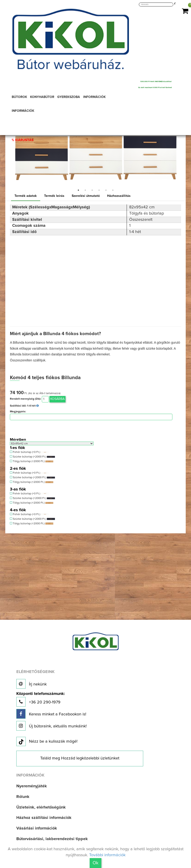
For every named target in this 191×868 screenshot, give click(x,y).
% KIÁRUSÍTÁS (23, 140)
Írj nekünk (31, 684)
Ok (95, 863)
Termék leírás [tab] (54, 196)
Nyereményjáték (32, 786)
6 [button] (113, 190)
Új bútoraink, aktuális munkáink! (51, 726)
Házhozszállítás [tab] (119, 196)
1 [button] (78, 190)
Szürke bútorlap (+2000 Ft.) (32, 457)
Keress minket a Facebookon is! (51, 714)
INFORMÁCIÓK (23, 111)
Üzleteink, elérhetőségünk (41, 807)
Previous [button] (11, 156)
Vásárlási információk (37, 828)
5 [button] (106, 190)
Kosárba (57, 399)
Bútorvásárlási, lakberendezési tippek (52, 839)
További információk (107, 855)
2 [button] (85, 190)
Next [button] (180, 156)
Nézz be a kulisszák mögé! (47, 742)
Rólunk (23, 797)
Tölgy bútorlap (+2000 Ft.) (32, 461)
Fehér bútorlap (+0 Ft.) (29, 452)
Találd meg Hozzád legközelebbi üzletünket (80, 758)
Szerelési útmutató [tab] (86, 196)
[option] (42, 150)
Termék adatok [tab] (26, 196)
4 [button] (99, 190)
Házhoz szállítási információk (44, 818)
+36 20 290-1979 (41, 699)
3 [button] (92, 190)
